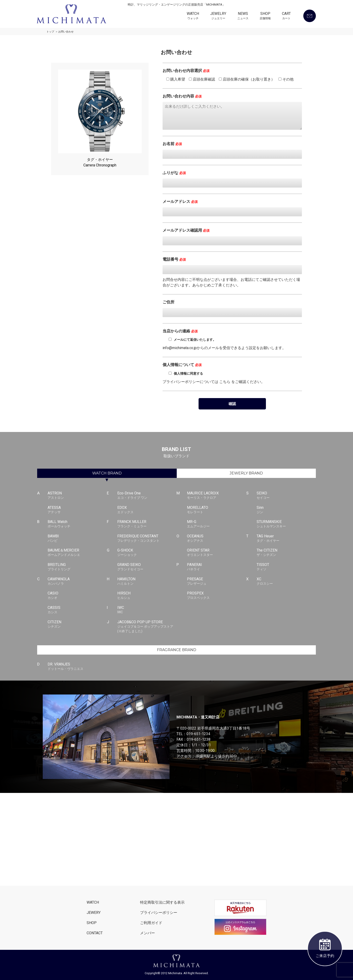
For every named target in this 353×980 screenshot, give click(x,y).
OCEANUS (217, 539)
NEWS (243, 16)
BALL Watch (77, 524)
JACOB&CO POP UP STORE (147, 627)
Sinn (286, 510)
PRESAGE (217, 581)
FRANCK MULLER (147, 524)
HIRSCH (147, 596)
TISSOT (286, 567)
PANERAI (217, 567)
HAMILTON (147, 581)
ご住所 (168, 302)
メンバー (147, 933)
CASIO (77, 596)
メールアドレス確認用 (186, 230)
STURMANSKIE (286, 524)
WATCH (193, 16)
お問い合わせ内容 (182, 96)
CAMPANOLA (77, 581)
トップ (50, 32)
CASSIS (77, 610)
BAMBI (77, 539)
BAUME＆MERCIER (77, 553)
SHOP (265, 16)
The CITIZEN (286, 553)
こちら (225, 382)
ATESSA (77, 510)
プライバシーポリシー (159, 913)
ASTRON (77, 496)
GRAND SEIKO (147, 567)
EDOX (147, 510)
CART (286, 16)
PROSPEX (217, 596)
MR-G (217, 524)
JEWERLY (246, 473)
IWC (147, 610)
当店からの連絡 (180, 331)
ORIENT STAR (217, 553)
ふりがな (174, 173)
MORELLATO (217, 510)
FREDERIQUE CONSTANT (147, 539)
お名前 (172, 144)
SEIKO (286, 496)
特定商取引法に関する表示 (162, 902)
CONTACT (95, 933)
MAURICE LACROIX (217, 496)
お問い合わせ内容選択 (186, 71)
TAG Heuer (286, 539)
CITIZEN (77, 624)
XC (286, 581)
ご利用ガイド (151, 923)
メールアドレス (180, 201)
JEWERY (94, 913)
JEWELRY (218, 16)
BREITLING (77, 567)
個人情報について (182, 365)
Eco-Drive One (147, 496)
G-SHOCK (147, 553)
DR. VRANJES (77, 667)
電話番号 (174, 259)
